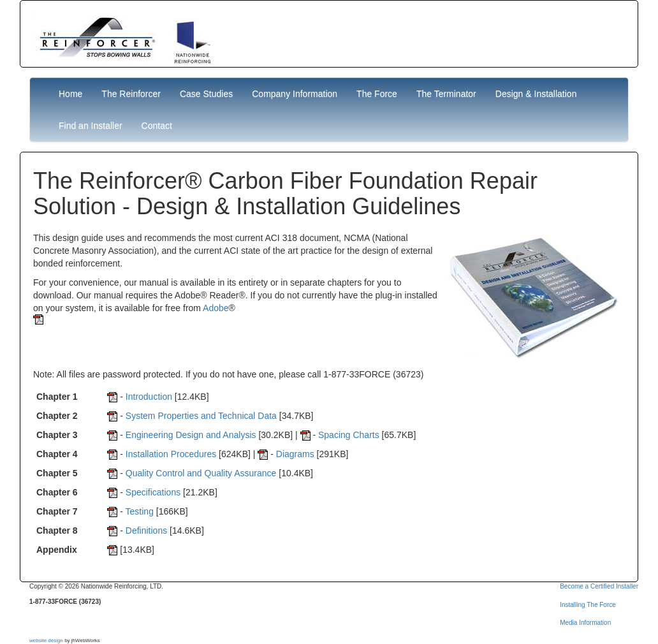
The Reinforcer (131, 94)
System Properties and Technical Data (201, 416)
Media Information (585, 623)
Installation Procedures (171, 454)
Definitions (146, 531)
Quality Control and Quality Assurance (201, 473)
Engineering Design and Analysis (191, 435)
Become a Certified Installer (599, 586)
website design (46, 640)
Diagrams (295, 454)
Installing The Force (588, 605)
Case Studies (206, 94)
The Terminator (446, 94)
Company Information (295, 94)
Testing (140, 511)
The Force (377, 94)
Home (70, 94)
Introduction (149, 397)
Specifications (153, 492)
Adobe (216, 308)
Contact (157, 126)
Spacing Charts (349, 435)
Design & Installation (536, 94)
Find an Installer (91, 126)
